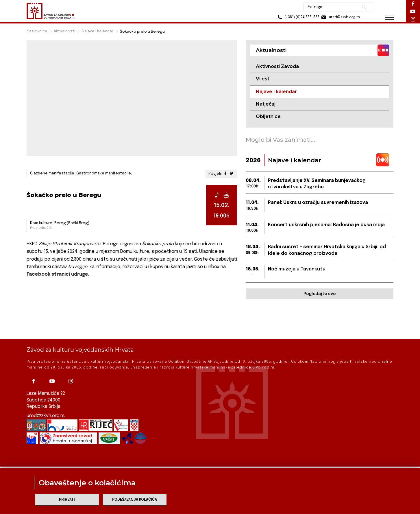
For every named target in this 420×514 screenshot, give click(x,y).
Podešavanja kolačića (135, 500)
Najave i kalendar (98, 31)
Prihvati (67, 500)
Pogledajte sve (320, 294)
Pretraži (363, 7)
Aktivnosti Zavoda (277, 66)
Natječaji (266, 104)
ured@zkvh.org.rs (46, 396)
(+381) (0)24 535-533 (297, 17)
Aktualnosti (64, 31)
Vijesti (263, 79)
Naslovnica (37, 31)
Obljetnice (268, 116)
